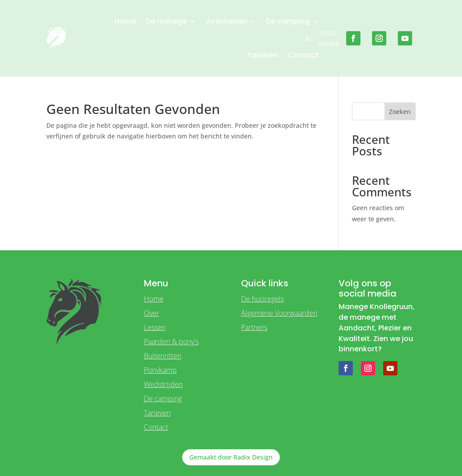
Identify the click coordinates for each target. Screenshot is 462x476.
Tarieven (262, 55)
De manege (166, 21)
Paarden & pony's (171, 342)
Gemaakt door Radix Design (231, 457)
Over (151, 313)
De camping (288, 21)
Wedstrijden (163, 384)
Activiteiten (227, 21)
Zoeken (400, 112)
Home (125, 21)
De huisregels (262, 299)
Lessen (155, 327)
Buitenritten (163, 356)
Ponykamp (160, 370)
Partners (254, 327)
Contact (303, 55)
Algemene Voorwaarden (279, 313)
